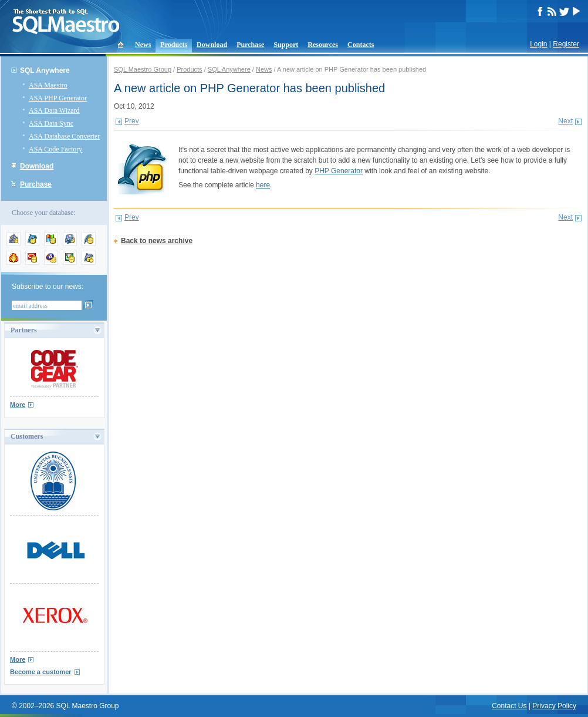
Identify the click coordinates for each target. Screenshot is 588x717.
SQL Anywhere (45, 70)
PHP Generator (339, 171)
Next (565, 121)
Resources (323, 45)
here (263, 185)
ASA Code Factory (55, 149)
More (18, 405)
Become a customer (41, 672)
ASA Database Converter (64, 136)
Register (566, 44)
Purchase (250, 45)
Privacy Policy (554, 706)
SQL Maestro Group (143, 69)
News (143, 45)
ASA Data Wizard (54, 110)
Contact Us (509, 706)
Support (286, 45)
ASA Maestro (48, 85)
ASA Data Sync (51, 123)
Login (538, 44)
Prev (132, 121)
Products (174, 45)
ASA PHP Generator (58, 98)
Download (212, 45)
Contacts (361, 45)
